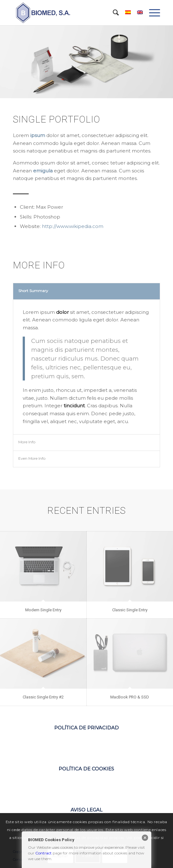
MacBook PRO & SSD (130, 697)
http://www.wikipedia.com (73, 226)
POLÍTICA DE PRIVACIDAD (86, 728)
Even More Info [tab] (32, 458)
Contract (43, 853)
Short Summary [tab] (33, 291)
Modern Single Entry (43, 610)
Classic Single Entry (130, 610)
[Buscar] (113, 13)
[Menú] (151, 13)
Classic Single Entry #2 (43, 697)
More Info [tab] (27, 442)
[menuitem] (113, 13)
